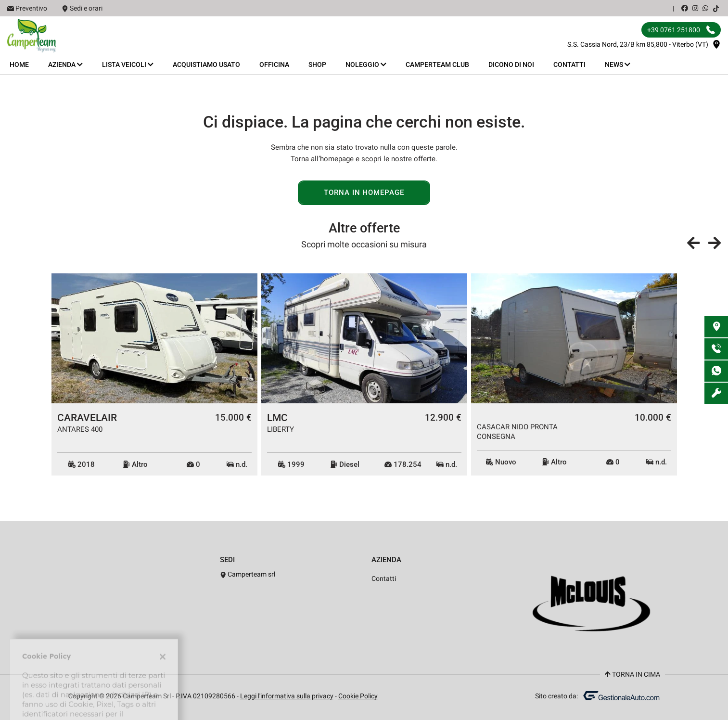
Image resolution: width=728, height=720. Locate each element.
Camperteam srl (248, 574)
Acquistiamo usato (206, 64)
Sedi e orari (86, 8)
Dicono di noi (511, 64)
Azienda (65, 64)
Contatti (569, 64)
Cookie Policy (358, 696)
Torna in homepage (364, 193)
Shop (317, 64)
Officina (274, 64)
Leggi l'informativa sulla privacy (287, 696)
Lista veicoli (128, 64)
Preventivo (31, 8)
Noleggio (366, 64)
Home (19, 64)
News (618, 64)
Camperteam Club (437, 64)
